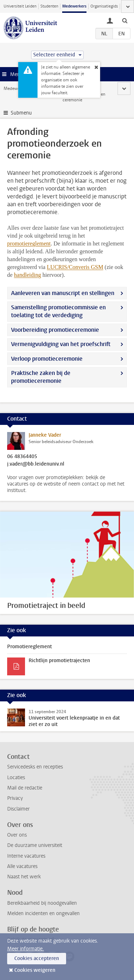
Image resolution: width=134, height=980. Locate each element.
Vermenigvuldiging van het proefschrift (61, 344)
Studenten (49, 6)
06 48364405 (22, 457)
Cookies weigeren (35, 970)
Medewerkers (74, 6)
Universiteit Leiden (20, 6)
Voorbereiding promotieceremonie (55, 330)
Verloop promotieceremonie (47, 359)
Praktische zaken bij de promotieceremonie (41, 377)
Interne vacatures (26, 856)
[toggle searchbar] (125, 20)
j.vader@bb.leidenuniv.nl (36, 464)
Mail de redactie (25, 788)
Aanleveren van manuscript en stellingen (63, 293)
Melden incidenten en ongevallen (43, 913)
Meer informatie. (26, 949)
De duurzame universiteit (35, 845)
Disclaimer (18, 809)
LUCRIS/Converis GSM (75, 267)
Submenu (21, 113)
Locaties (16, 778)
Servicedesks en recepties (35, 767)
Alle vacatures (22, 866)
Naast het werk (24, 877)
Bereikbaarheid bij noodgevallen (42, 903)
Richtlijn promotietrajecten (59, 661)
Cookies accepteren (37, 958)
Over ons (17, 835)
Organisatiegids (104, 6)
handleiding (28, 275)
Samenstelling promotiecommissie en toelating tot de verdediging (58, 311)
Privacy (15, 798)
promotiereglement (29, 243)
